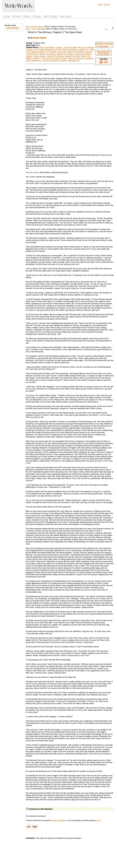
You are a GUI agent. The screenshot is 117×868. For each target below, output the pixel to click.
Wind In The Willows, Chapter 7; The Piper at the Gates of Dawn (58, 57)
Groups (37, 16)
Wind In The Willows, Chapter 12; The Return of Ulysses (60, 51)
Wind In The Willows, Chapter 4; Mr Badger (57, 54)
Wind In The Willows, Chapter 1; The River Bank (58, 47)
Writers (16, 16)
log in (99, 820)
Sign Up (107, 5)
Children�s (41, 29)
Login (100, 5)
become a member (59, 820)
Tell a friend (103, 46)
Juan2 (17, 29)
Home (7, 16)
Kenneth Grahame (37, 27)
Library (28, 27)
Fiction (34, 29)
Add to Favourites (106, 44)
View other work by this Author (104, 53)
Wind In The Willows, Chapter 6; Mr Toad (63, 56)
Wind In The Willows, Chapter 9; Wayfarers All (61, 61)
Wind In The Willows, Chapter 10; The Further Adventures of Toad (60, 49)
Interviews (65, 16)
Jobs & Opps (50, 16)
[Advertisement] (13, 68)
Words (27, 16)
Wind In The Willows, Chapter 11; (76, 50)
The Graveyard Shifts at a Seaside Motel (13, 28)
